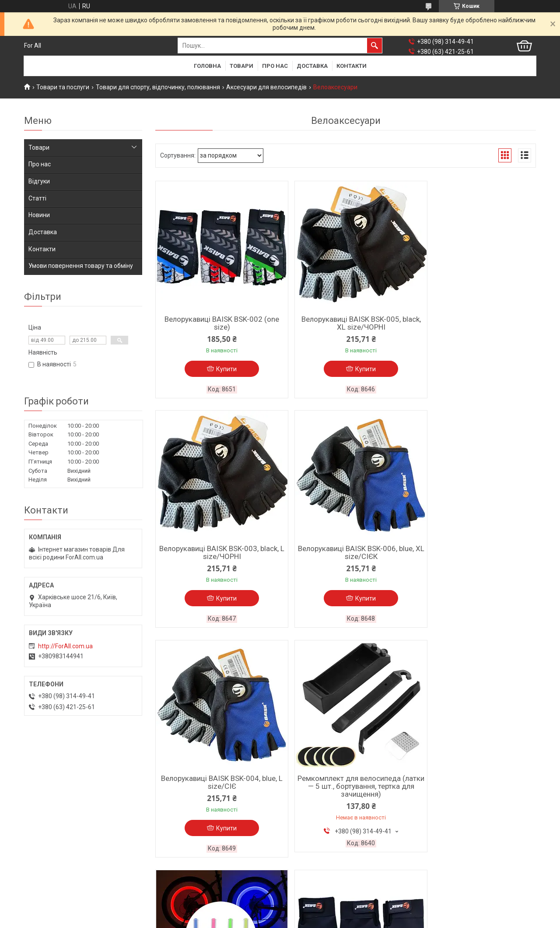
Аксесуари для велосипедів (266, 87)
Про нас (275, 66)
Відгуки (39, 181)
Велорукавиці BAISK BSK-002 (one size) (217, 323)
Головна (207, 66)
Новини (39, 215)
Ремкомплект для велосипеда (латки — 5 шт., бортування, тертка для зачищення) (475, 558)
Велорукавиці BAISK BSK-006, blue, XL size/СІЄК (217, 554)
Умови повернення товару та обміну (81, 266)
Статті (37, 198)
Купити (221, 369)
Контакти (352, 66)
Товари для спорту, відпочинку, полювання (158, 87)
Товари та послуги (63, 87)
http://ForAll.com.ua (65, 646)
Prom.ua (322, 912)
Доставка (312, 66)
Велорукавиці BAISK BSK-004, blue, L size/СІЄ (345, 554)
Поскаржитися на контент (317, 920)
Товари (241, 66)
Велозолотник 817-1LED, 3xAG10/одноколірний (217, 784)
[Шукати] (374, 46)
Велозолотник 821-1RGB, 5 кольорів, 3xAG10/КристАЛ (475, 784)
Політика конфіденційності (387, 920)
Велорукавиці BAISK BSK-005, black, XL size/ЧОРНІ (345, 323)
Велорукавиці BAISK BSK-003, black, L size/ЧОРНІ (474, 323)
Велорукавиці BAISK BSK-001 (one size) (346, 784)
